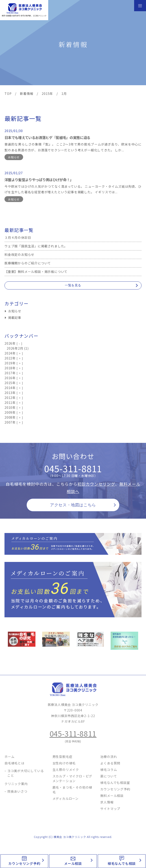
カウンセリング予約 (24, 863)
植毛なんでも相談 (122, 863)
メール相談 (73, 863)
